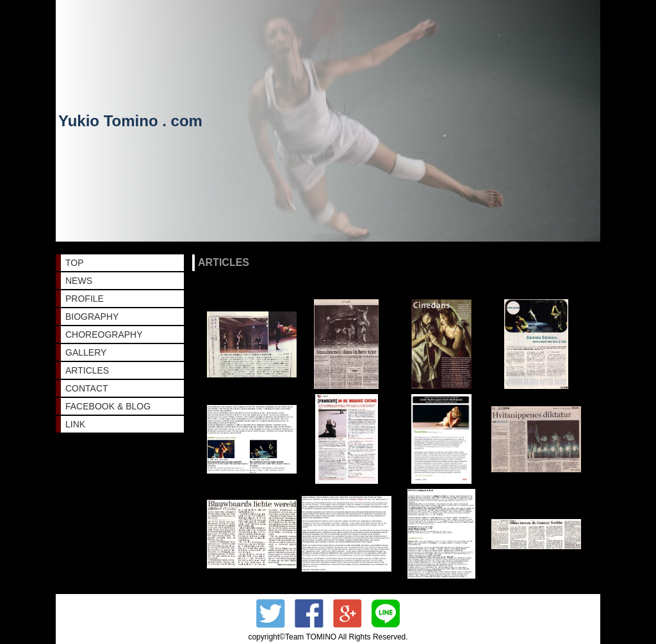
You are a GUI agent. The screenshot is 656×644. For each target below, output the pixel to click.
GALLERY (86, 352)
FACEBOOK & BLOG (108, 406)
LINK (75, 424)
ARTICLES (87, 370)
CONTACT (87, 388)
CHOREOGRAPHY (104, 334)
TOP (75, 263)
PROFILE (85, 299)
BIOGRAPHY (92, 317)
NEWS (79, 281)
